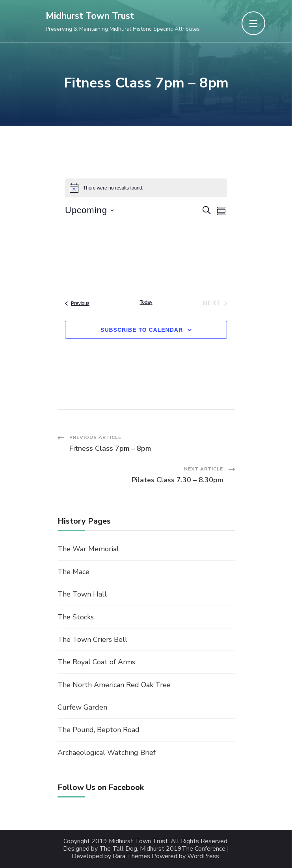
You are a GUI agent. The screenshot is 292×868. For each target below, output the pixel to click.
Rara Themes (131, 856)
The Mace (73, 572)
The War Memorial (88, 549)
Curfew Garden (82, 707)
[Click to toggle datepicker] (89, 210)
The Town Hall (82, 594)
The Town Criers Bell (92, 639)
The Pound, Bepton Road (99, 730)
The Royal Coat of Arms (96, 662)
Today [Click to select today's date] (146, 302)
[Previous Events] (77, 303)
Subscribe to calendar (142, 330)
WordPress (203, 856)
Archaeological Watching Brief (107, 753)
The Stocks (76, 617)
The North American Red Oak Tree (114, 685)
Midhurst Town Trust (90, 16)
